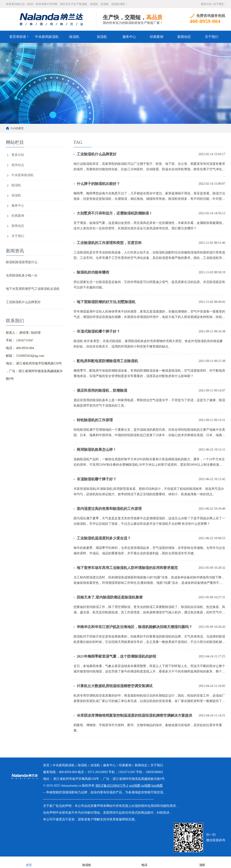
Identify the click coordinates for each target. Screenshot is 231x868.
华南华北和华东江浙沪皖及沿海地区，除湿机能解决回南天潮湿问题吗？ (134, 627)
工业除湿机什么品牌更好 (23, 302)
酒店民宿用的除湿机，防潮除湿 (102, 390)
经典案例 (157, 37)
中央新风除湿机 (47, 37)
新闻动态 (184, 37)
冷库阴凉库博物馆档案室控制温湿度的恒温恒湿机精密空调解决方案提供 (134, 715)
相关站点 (18, 165)
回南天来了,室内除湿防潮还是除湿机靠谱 (110, 597)
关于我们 (219, 4)
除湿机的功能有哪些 (93, 272)
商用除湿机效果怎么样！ (97, 450)
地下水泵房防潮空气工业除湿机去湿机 (33, 289)
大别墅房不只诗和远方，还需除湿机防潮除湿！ (115, 213)
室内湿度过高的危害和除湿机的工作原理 (109, 509)
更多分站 (206, 4)
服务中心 (129, 37)
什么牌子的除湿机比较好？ (98, 184)
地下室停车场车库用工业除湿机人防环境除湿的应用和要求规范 (127, 568)
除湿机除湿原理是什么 (22, 262)
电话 (144, 862)
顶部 (202, 862)
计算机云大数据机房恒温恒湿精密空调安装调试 (115, 686)
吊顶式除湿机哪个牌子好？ (98, 331)
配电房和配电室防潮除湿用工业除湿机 (107, 361)
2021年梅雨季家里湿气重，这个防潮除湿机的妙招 (116, 656)
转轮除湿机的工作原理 (95, 420)
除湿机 (74, 37)
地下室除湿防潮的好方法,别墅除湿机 (106, 302)
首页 (46, 765)
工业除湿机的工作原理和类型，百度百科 (109, 243)
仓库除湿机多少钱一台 (22, 275)
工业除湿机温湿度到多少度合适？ (104, 538)
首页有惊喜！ (19, 37)
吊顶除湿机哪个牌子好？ (97, 479)
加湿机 (102, 37)
